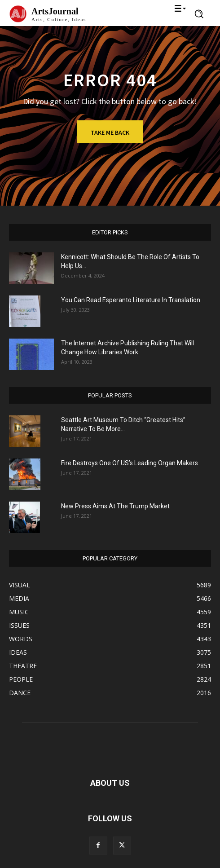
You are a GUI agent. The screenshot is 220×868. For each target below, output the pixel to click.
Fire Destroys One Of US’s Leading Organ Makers (130, 463)
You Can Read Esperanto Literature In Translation (131, 300)
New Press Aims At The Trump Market (115, 506)
